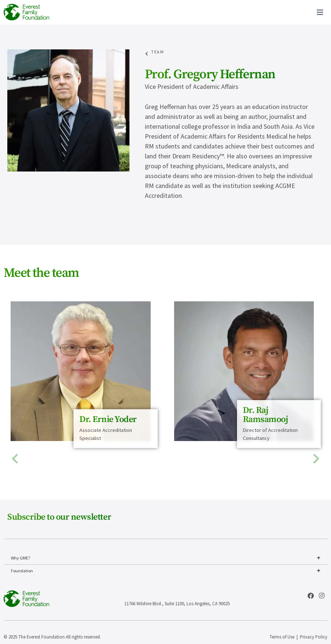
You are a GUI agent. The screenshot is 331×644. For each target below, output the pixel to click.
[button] (15, 459)
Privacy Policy (314, 637)
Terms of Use (282, 637)
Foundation (165, 571)
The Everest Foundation (42, 637)
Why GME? (165, 558)
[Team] (147, 54)
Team (157, 52)
